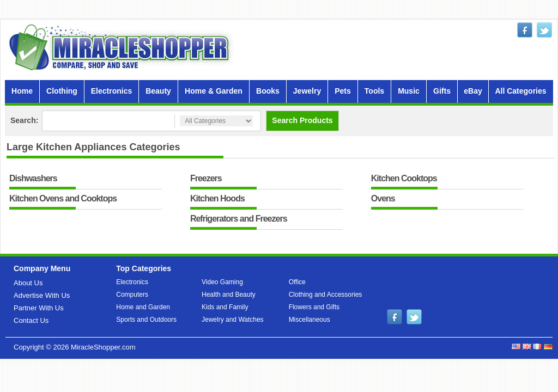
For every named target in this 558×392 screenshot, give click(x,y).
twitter (544, 30)
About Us (28, 283)
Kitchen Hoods (217, 199)
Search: (24, 120)
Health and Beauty (229, 295)
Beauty (158, 91)
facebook (525, 30)
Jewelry (307, 91)
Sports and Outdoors (146, 320)
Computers (132, 295)
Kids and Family (225, 307)
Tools (374, 91)
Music (409, 91)
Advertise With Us (42, 295)
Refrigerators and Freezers (239, 219)
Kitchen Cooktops (404, 179)
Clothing (62, 91)
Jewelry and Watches (233, 320)
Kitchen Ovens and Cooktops (63, 199)
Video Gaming (222, 282)
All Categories (520, 91)
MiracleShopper (122, 47)
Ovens (383, 199)
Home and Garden (143, 307)
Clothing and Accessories (326, 295)
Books (268, 91)
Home (22, 91)
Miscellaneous (310, 320)
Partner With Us (39, 308)
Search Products (302, 120)
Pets (343, 91)
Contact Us (31, 320)
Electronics (111, 91)
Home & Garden (214, 91)
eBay (473, 91)
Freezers (206, 179)
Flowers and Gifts (314, 307)
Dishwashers (33, 179)
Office (297, 282)
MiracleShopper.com (103, 347)
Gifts (442, 91)
